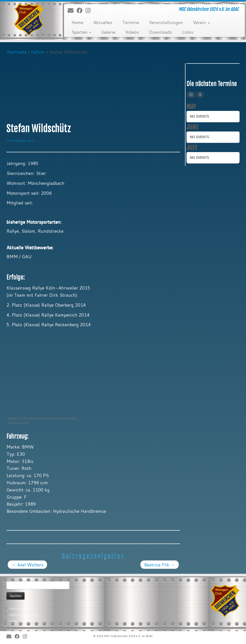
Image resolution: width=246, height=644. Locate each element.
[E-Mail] (72, 11)
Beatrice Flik (160, 565)
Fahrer (38, 52)
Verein (201, 22)
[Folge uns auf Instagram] (90, 11)
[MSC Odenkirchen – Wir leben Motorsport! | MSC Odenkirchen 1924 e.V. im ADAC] (29, 20)
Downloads (160, 32)
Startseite (16, 52)
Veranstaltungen (166, 22)
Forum (13, 621)
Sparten (81, 32)
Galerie (108, 32)
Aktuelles (103, 22)
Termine (131, 22)
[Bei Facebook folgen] (81, 11)
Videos (132, 32)
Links (188, 32)
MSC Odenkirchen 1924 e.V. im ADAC (128, 636)
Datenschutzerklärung (23, 615)
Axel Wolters (27, 565)
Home (77, 22)
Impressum (16, 609)
